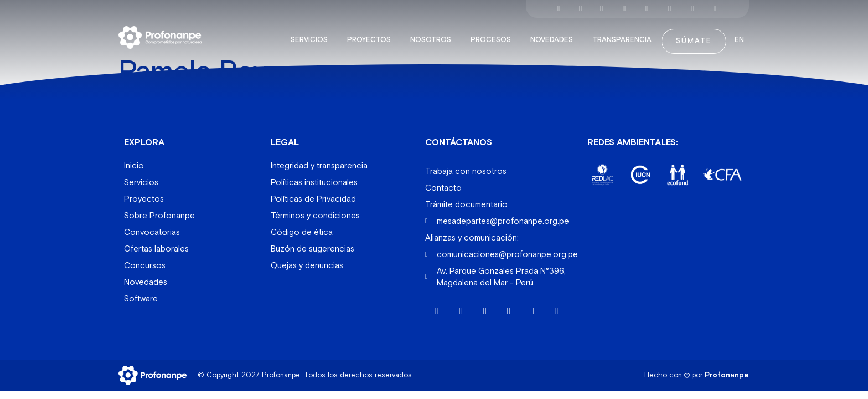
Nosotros (433, 35)
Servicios (312, 35)
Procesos (494, 35)
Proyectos (372, 35)
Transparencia (625, 35)
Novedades (554, 35)
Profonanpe (727, 370)
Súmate (694, 37)
